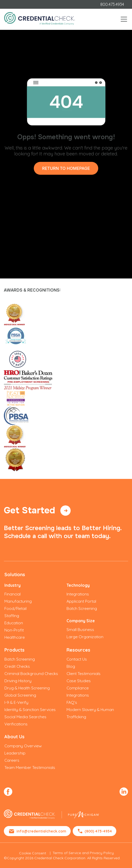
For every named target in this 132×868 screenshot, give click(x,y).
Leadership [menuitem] (15, 753)
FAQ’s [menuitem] (72, 702)
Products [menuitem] (14, 650)
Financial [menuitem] (13, 594)
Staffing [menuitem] (12, 616)
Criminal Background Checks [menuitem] (31, 673)
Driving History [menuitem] (18, 681)
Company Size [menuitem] (81, 621)
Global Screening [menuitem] (20, 695)
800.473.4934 (112, 4)
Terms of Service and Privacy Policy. (84, 853)
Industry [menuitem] (13, 585)
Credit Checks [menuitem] (17, 666)
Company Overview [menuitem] (23, 746)
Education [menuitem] (14, 623)
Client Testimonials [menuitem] (84, 673)
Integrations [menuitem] (78, 594)
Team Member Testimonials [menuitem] (30, 767)
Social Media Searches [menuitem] (25, 717)
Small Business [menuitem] (80, 629)
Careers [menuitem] (12, 760)
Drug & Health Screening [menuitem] (27, 688)
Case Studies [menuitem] (79, 681)
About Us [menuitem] (14, 737)
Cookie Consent (33, 853)
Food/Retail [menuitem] (15, 608)
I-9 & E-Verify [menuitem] (16, 702)
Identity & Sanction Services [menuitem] (30, 709)
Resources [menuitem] (78, 650)
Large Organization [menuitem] (85, 637)
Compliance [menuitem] (78, 688)
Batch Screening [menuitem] (82, 608)
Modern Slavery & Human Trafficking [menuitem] (90, 713)
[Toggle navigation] (124, 19)
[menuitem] (8, 791)
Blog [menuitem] (71, 666)
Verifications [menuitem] (16, 724)
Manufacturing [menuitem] (18, 601)
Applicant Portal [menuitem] (81, 601)
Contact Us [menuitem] (77, 659)
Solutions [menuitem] (15, 575)
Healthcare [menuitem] (15, 637)
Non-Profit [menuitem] (14, 630)
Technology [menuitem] (78, 585)
